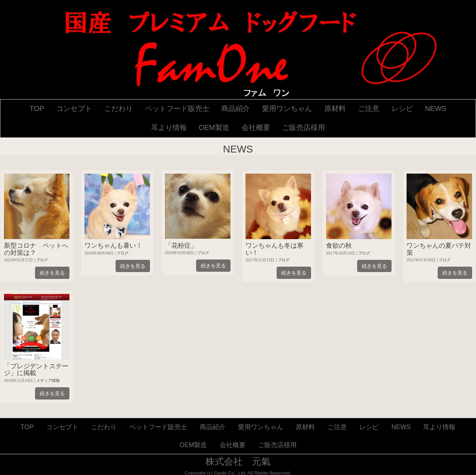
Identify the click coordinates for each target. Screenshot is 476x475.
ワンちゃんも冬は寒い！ (275, 249)
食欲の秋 (339, 246)
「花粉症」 (181, 246)
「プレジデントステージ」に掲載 (36, 370)
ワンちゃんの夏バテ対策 (439, 249)
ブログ (42, 260)
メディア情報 (48, 381)
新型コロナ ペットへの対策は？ (36, 249)
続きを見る (52, 273)
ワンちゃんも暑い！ (113, 246)
